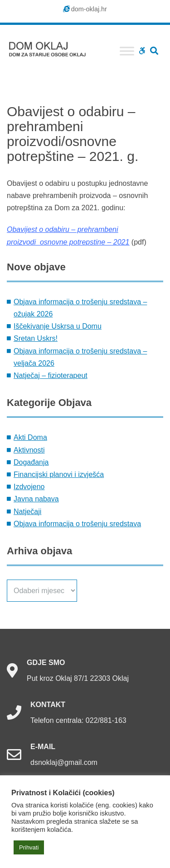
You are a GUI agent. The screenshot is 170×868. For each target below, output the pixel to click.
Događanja (31, 462)
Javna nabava (36, 499)
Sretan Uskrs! (36, 338)
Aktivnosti (29, 450)
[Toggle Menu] (127, 51)
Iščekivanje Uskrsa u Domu (58, 326)
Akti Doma (30, 437)
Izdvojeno (29, 487)
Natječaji (27, 512)
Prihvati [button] (29, 847)
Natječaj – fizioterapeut (51, 375)
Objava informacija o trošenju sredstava (77, 524)
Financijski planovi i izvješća (59, 474)
